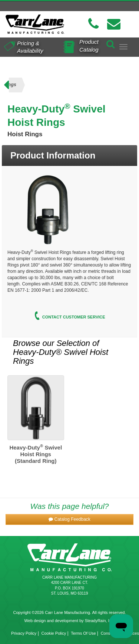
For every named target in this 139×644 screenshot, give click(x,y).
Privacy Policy (24, 633)
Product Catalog (89, 45)
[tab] (69, 156)
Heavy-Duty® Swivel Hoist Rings (61, 357)
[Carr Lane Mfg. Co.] (35, 24)
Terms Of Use (83, 633)
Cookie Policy (54, 633)
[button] (69, 519)
